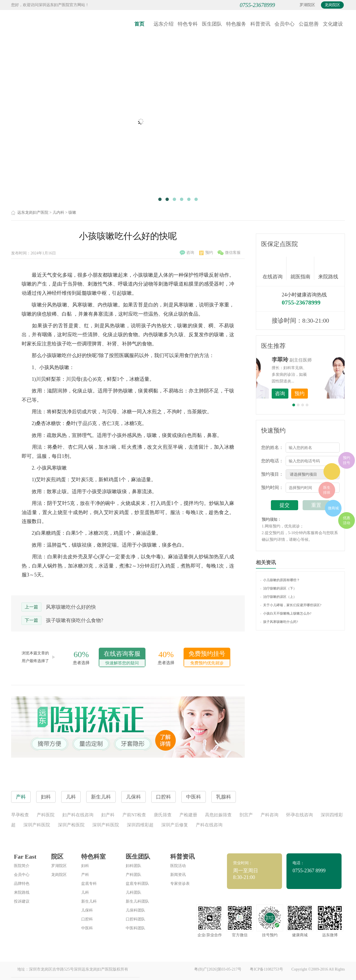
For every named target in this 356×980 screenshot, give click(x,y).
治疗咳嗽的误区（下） (278, 588)
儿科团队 (133, 892)
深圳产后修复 (175, 825)
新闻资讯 (178, 875)
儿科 (85, 892)
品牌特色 (22, 884)
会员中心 (285, 24)
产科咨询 (270, 815)
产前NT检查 (134, 815)
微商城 (333, 508)
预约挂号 (347, 460)
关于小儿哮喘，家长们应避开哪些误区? (291, 605)
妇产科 (108, 815)
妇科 (85, 866)
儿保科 (87, 910)
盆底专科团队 (137, 884)
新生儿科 (89, 901)
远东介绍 (164, 24)
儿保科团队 (135, 910)
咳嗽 (72, 213)
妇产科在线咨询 (78, 815)
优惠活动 (347, 520)
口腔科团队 (135, 919)
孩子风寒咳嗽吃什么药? (279, 622)
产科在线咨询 (209, 825)
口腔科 (87, 919)
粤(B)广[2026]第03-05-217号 (218, 969)
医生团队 (212, 24)
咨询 (187, 253)
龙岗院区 (332, 5)
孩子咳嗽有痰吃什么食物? (75, 620)
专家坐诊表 (180, 884)
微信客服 (229, 253)
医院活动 (178, 866)
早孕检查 (20, 815)
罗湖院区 (307, 5)
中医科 (87, 928)
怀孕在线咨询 (300, 815)
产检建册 (188, 815)
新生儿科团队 (137, 901)
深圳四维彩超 (140, 825)
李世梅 (309, 360)
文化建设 (333, 24)
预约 (206, 253)
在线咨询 (275, 268)
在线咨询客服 (122, 658)
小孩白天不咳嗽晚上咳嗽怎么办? (286, 613)
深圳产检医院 (71, 825)
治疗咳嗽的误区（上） (278, 597)
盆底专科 (89, 884)
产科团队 (133, 875)
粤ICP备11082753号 (266, 969)
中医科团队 (135, 928)
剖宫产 (246, 815)
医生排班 (327, 490)
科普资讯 (260, 24)
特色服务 (236, 24)
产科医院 (46, 815)
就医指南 (302, 268)
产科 (85, 875)
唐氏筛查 (163, 815)
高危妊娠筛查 (218, 815)
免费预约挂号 (207, 658)
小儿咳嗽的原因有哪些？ (280, 580)
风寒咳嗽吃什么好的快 (71, 607)
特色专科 (188, 24)
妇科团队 (133, 866)
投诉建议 (22, 901)
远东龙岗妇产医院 (33, 213)
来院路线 (328, 269)
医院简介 (22, 866)
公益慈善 (309, 24)
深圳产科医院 (37, 825)
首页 (139, 24)
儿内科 (58, 213)
